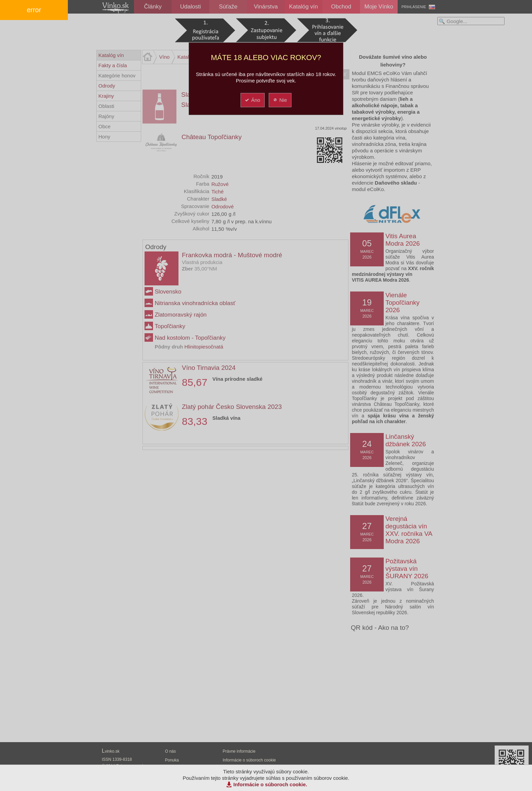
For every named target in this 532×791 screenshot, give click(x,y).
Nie (280, 100)
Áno (252, 100)
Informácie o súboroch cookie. (270, 784)
